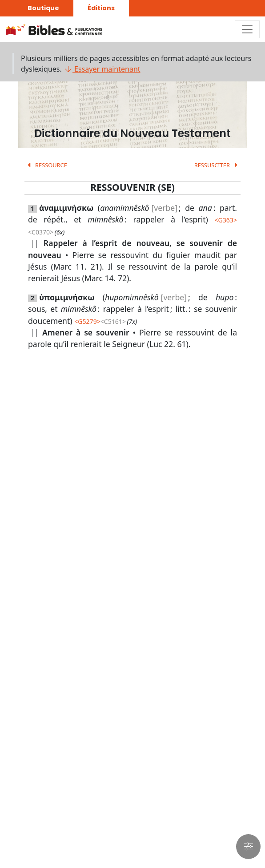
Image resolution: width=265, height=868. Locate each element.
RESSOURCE (46, 165)
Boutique (43, 8)
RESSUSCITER (217, 165)
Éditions (101, 8)
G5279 (87, 321)
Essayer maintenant (102, 69)
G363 (226, 220)
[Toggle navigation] (247, 29)
